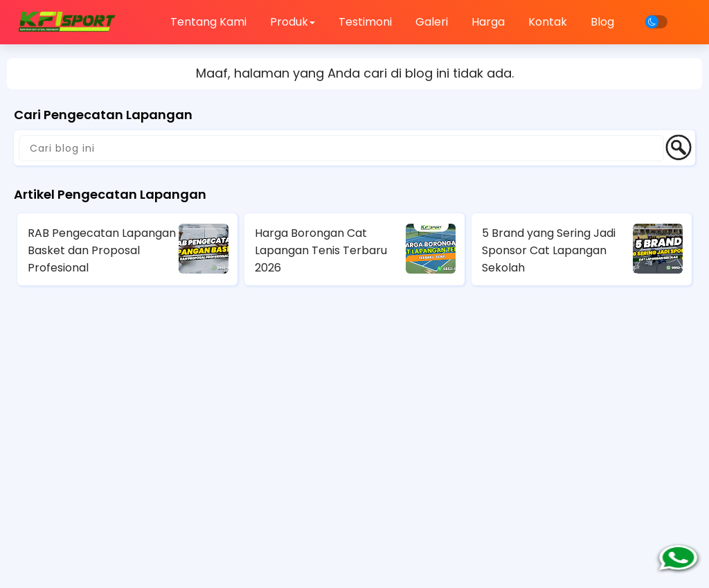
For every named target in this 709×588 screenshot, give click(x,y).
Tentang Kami (208, 22)
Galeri (432, 22)
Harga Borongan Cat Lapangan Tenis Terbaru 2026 (321, 250)
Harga (488, 22)
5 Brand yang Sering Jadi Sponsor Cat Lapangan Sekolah (549, 250)
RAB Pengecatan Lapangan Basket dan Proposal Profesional (102, 250)
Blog (602, 22)
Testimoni (365, 22)
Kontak (548, 22)
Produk (293, 22)
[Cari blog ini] (341, 148)
